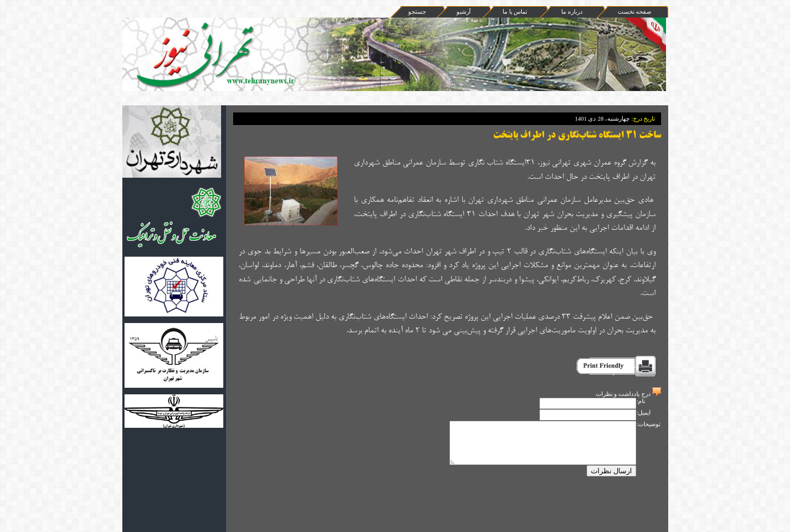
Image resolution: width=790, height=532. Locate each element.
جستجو (417, 12)
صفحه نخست (635, 12)
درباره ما (572, 12)
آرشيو (464, 12)
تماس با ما (515, 12)
